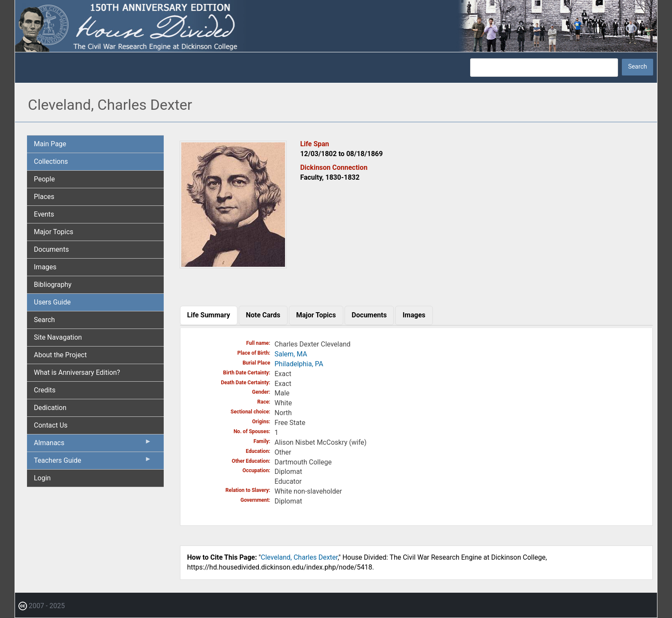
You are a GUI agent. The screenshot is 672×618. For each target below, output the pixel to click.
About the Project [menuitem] (60, 355)
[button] (233, 265)
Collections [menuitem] (51, 161)
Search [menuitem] (44, 320)
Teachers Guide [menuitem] (93, 462)
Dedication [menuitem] (50, 408)
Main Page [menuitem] (50, 144)
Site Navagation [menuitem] (58, 337)
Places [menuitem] (44, 197)
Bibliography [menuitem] (53, 285)
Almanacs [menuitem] (93, 445)
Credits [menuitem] (45, 390)
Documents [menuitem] (51, 249)
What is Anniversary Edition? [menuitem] (77, 372)
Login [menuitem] (42, 478)
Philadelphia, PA (299, 364)
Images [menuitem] (45, 267)
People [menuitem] (44, 179)
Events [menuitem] (44, 214)
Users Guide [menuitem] (52, 302)
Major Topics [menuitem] (54, 232)
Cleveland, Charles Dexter (299, 557)
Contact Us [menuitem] (51, 425)
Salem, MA (291, 354)
